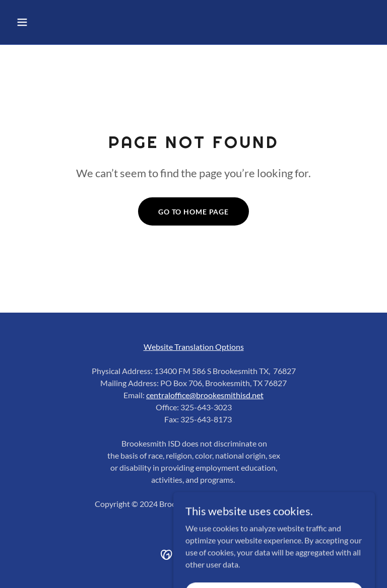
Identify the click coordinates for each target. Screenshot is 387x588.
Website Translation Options (194, 347)
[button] (54, 22)
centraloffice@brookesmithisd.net (205, 395)
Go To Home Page (193, 212)
